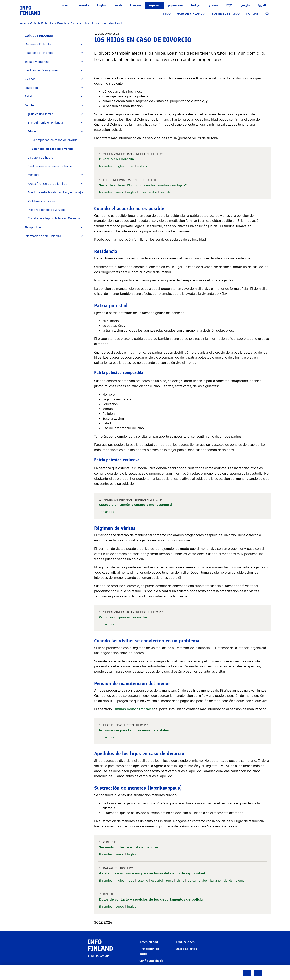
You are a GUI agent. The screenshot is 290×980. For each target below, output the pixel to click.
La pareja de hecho (40, 158)
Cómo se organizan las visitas (123, 617)
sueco (120, 192)
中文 (229, 5)
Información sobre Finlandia (43, 236)
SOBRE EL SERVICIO (226, 14)
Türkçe (195, 5)
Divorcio (34, 132)
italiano (215, 881)
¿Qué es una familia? (41, 114)
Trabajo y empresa (37, 62)
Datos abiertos (186, 949)
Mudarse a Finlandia (38, 44)
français (136, 5)
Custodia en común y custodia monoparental (136, 505)
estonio (143, 166)
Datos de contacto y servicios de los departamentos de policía (151, 900)
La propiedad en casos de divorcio (55, 140)
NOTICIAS (252, 14)
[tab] (55, 44)
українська (175, 5)
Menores (34, 175)
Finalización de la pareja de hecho (50, 166)
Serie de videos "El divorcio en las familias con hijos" (143, 185)
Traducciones (185, 942)
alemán (241, 881)
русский (213, 5)
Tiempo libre (33, 227)
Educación (31, 88)
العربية (262, 5)
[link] (30, 10)
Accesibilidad (149, 942)
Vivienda (30, 79)
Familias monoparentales (133, 709)
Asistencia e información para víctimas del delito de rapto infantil (153, 873)
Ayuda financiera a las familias (48, 184)
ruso (131, 166)
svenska (84, 5)
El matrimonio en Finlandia (45, 123)
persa (192, 881)
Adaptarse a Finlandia (39, 53)
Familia (30, 105)
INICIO (166, 14)
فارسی (245, 5)
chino (180, 881)
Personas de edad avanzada (47, 210)
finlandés (106, 166)
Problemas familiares (42, 201)
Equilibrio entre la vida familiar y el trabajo (55, 192)
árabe (153, 192)
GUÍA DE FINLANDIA (191, 14)
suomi (66, 5)
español (154, 5)
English (102, 5)
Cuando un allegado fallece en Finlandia (54, 219)
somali (165, 192)
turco (170, 881)
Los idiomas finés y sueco (42, 70)
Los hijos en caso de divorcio (52, 149)
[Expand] (82, 44)
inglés (120, 166)
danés (228, 881)
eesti (119, 5)
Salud (28, 97)
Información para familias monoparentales (134, 730)
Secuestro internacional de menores (129, 847)
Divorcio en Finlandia (116, 159)
